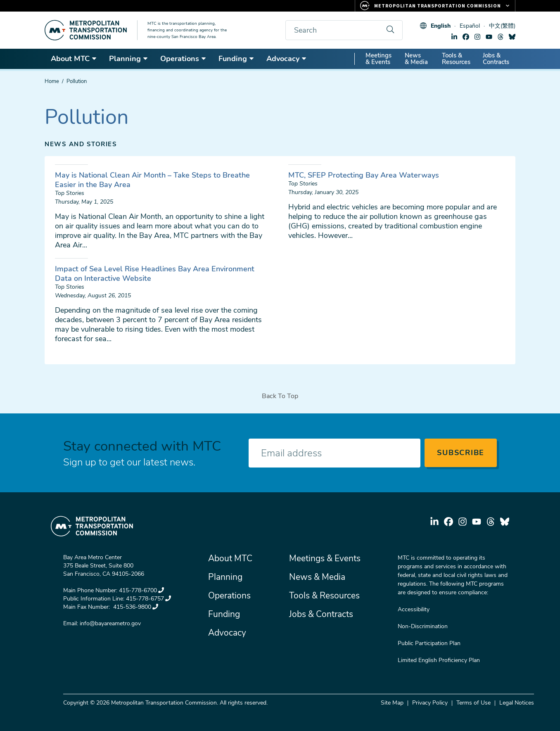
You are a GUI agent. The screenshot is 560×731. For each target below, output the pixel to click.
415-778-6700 (141, 590)
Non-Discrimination (423, 626)
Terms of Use (473, 703)
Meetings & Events (378, 59)
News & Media (416, 59)
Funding (236, 59)
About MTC (74, 59)
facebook (466, 37)
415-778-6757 (148, 599)
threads (501, 37)
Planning (129, 59)
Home (52, 81)
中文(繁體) (502, 26)
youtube (489, 37)
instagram (477, 37)
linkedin (454, 37)
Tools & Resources (456, 59)
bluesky (512, 37)
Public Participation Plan (429, 643)
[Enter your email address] (335, 453)
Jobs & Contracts (496, 59)
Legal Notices (517, 703)
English (441, 26)
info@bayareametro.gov (110, 623)
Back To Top (280, 396)
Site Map (392, 703)
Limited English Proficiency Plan (439, 660)
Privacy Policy (430, 703)
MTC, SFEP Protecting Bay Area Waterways (364, 175)
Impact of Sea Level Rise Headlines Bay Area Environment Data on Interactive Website (155, 274)
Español (470, 26)
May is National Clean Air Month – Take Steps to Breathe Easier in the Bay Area (152, 180)
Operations (183, 59)
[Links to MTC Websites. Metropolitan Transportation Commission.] (435, 6)
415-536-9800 (135, 607)
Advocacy (287, 59)
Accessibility (414, 609)
